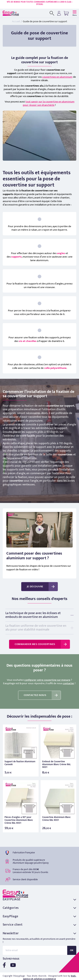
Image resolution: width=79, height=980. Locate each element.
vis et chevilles (28, 341)
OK (72, 950)
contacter (69, 683)
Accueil (16, 21)
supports (16, 257)
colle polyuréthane (55, 368)
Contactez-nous (35, 695)
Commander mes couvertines (35, 644)
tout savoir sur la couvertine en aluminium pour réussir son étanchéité (49, 103)
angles (61, 253)
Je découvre (35, 587)
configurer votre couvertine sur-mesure (47, 680)
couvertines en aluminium (57, 77)
